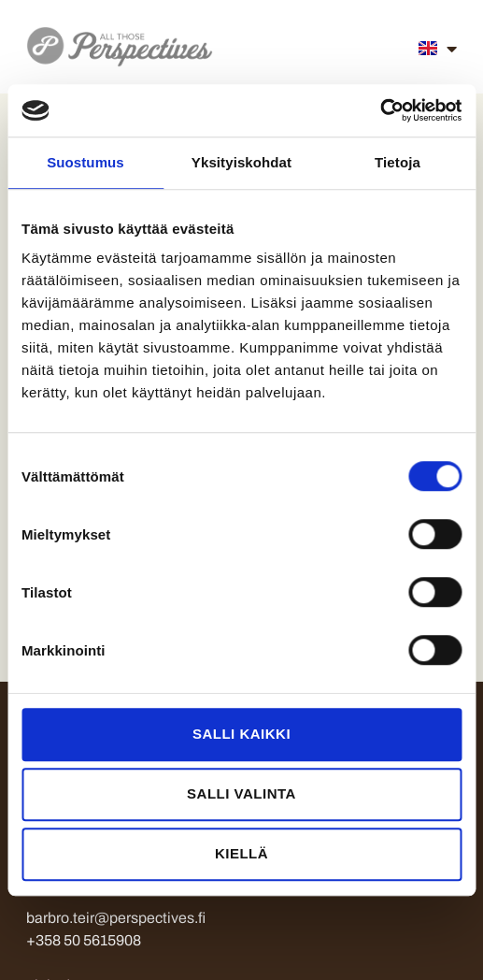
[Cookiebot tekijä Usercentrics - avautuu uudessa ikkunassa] (380, 110)
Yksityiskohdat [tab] (241, 162)
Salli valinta (241, 793)
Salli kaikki (241, 734)
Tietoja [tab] (398, 162)
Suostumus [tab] (85, 162)
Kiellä (241, 853)
